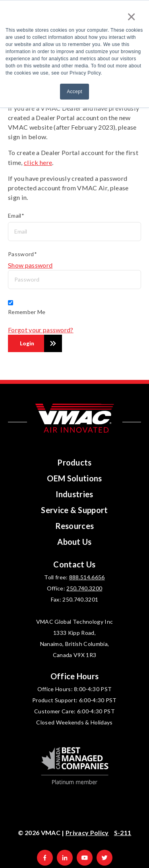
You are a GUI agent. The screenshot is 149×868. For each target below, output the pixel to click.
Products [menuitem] (74, 462)
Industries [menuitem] (74, 494)
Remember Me (27, 312)
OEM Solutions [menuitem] (74, 478)
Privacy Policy (87, 833)
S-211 (123, 833)
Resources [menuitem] (75, 526)
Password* (22, 254)
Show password (30, 265)
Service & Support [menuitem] (74, 510)
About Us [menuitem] (74, 542)
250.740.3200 (84, 588)
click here (38, 162)
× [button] (132, 17)
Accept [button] (74, 92)
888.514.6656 (87, 577)
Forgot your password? (41, 330)
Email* (16, 216)
